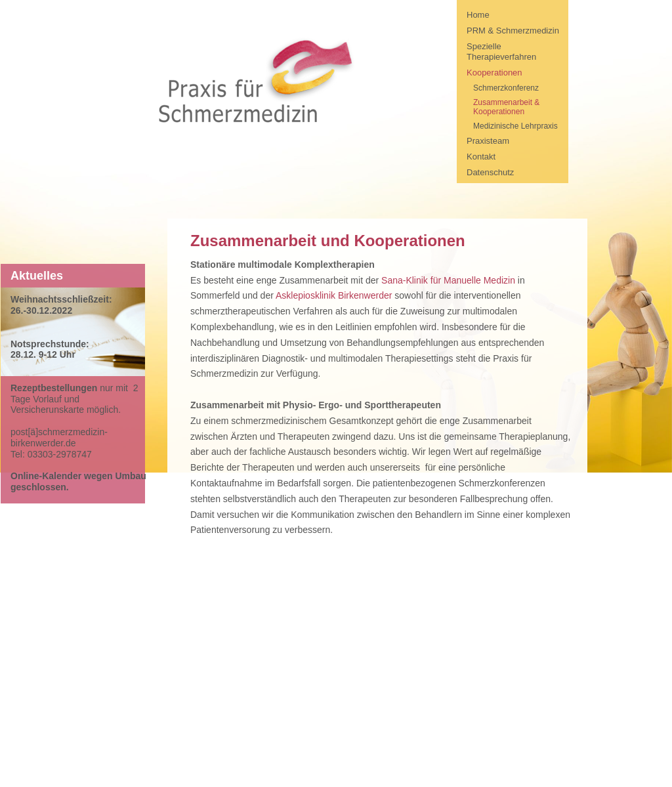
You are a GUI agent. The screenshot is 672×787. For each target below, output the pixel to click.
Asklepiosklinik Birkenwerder (334, 295)
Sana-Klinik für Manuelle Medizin (448, 280)
